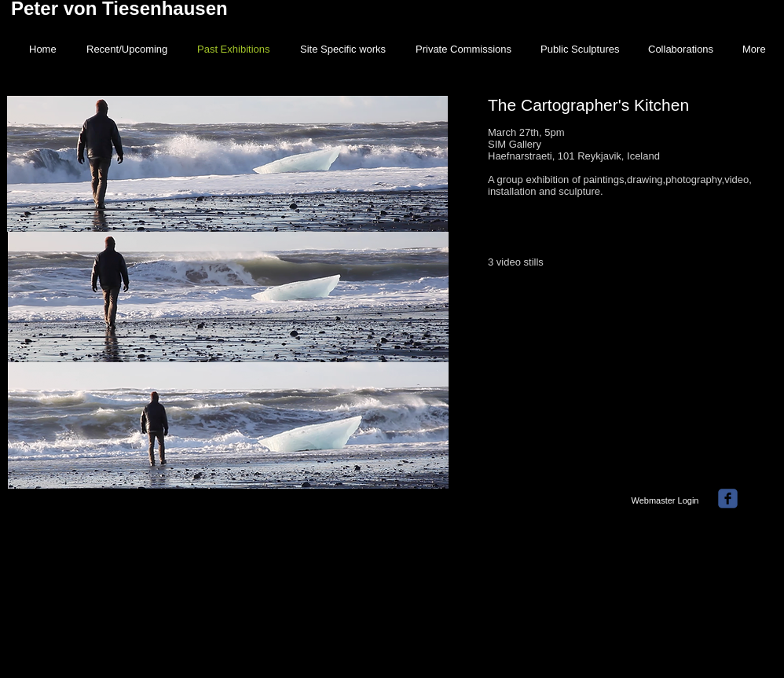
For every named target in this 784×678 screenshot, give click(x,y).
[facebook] (728, 498)
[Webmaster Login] (665, 500)
